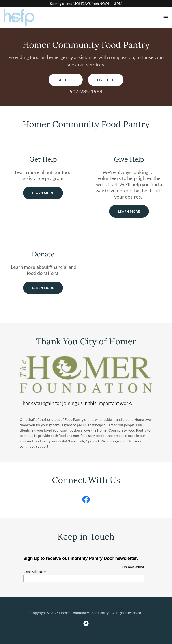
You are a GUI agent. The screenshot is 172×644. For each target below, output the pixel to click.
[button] (166, 17)
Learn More (43, 193)
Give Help (106, 80)
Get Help (66, 80)
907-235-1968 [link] (86, 92)
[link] (19, 17)
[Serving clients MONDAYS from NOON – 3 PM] (86, 4)
